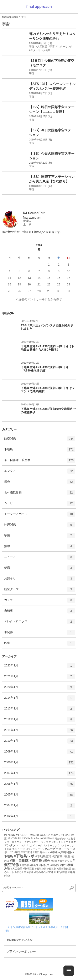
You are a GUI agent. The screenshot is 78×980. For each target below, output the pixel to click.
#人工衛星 (17, 869)
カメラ (40, 601)
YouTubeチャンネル (20, 940)
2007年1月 (40, 775)
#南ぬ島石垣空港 (44, 872)
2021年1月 (40, 678)
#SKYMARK (14, 839)
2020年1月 (40, 689)
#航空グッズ (65, 861)
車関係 (40, 634)
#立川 (7, 876)
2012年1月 (40, 721)
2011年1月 (40, 732)
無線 (40, 548)
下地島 (40, 451)
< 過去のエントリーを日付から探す (39, 299)
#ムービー (52, 849)
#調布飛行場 (64, 869)
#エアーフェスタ (41, 842)
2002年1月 (40, 818)
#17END (10, 835)
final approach (39, 7)
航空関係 (40, 440)
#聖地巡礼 (29, 869)
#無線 (72, 872)
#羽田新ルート (41, 852)
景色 (40, 483)
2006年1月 (40, 785)
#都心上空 (21, 872)
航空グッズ (40, 591)
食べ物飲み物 (40, 494)
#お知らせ (60, 839)
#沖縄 (54, 852)
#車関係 (55, 865)
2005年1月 (40, 796)
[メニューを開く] (69, 971)
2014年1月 (40, 699)
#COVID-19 (57, 835)
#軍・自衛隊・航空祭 (26, 861)
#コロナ (21, 846)
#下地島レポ (24, 856)
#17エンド (23, 835)
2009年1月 (40, 753)
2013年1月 (40, 710)
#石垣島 (52, 869)
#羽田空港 (27, 852)
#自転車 (45, 865)
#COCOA (45, 835)
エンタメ (40, 472)
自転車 (40, 612)
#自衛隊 (34, 865)
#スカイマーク (34, 846)
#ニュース (19, 849)
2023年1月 (40, 667)
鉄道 (40, 645)
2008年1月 (40, 764)
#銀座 (67, 857)
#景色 (46, 861)
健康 (40, 569)
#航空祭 (24, 865)
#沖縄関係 (65, 852)
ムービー (40, 505)
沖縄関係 (40, 526)
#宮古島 (57, 856)
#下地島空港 (43, 856)
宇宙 (24, 17)
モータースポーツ (40, 515)
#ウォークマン (23, 842)
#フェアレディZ (36, 849)
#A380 (35, 835)
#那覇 (30, 872)
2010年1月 (40, 742)
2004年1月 (40, 807)
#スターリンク (52, 846)
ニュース (40, 558)
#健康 (54, 861)
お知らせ (40, 580)
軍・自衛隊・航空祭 (40, 462)
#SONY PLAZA (30, 839)
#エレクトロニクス (63, 842)
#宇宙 (17, 852)
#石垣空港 (41, 869)
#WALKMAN (47, 839)
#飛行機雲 (61, 872)
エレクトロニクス (40, 623)
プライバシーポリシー (21, 951)
